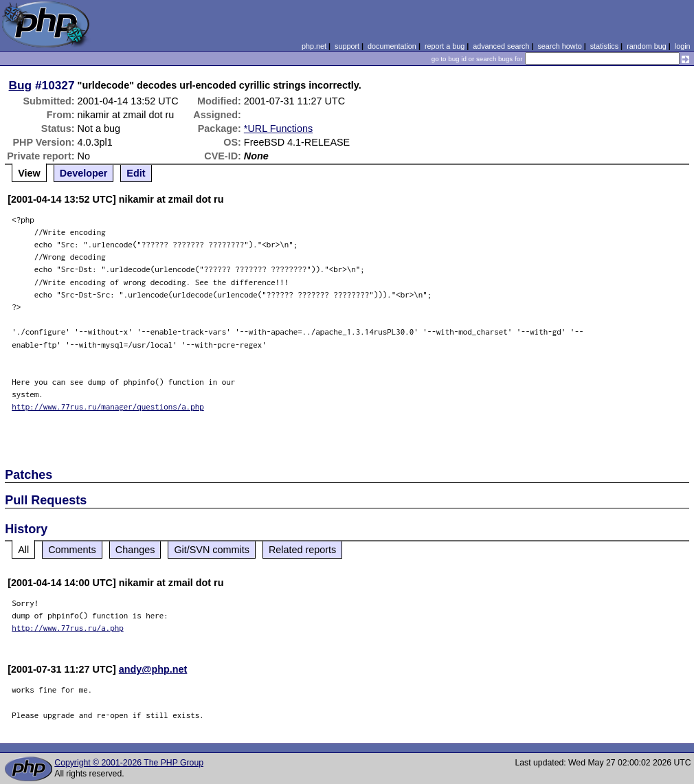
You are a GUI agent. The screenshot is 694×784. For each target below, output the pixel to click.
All (23, 550)
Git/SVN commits (212, 550)
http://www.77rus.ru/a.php (68, 628)
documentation (392, 46)
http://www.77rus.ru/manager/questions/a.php (108, 406)
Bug (21, 85)
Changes (135, 550)
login (683, 46)
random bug (647, 46)
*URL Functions (278, 128)
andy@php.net (153, 669)
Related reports (302, 550)
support (347, 46)
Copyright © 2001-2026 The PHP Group (129, 763)
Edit (136, 173)
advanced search (501, 46)
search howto (559, 46)
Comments (72, 550)
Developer (84, 173)
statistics (604, 46)
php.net (314, 46)
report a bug (445, 46)
